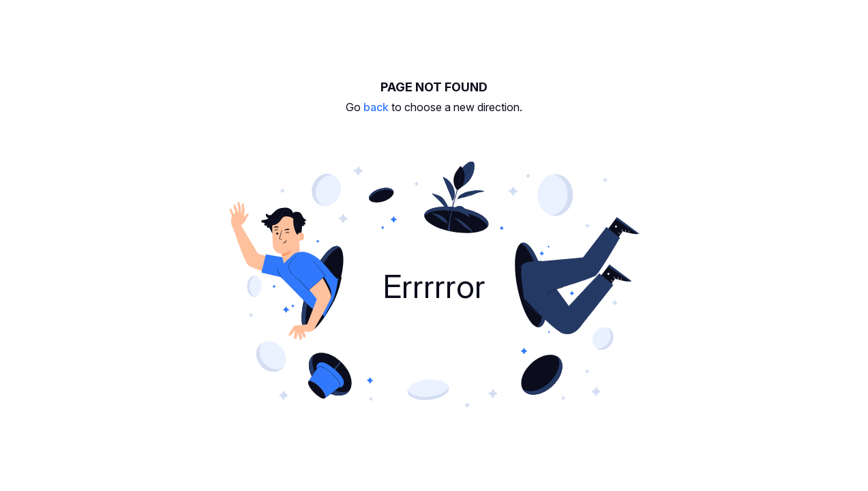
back (376, 107)
